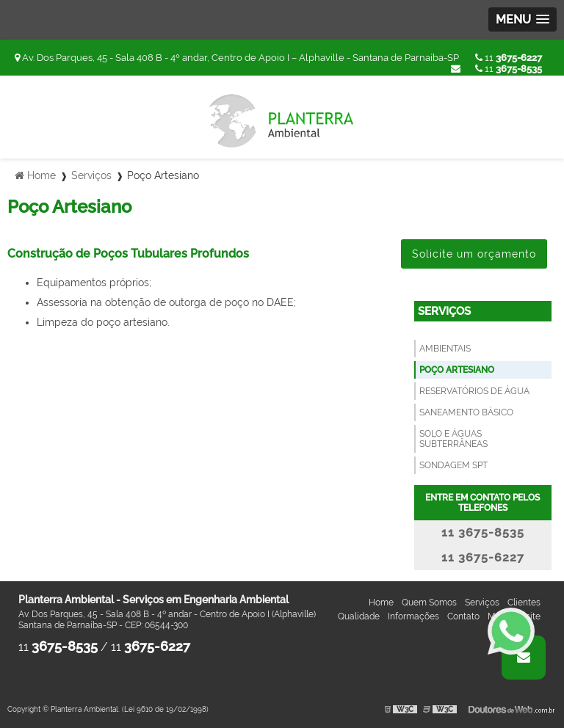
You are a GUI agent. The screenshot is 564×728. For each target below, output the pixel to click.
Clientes (524, 603)
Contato (463, 616)
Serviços (444, 311)
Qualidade (359, 616)
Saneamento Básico (466, 412)
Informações (413, 616)
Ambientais (445, 349)
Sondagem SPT (453, 465)
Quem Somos (429, 603)
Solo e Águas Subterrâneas (453, 439)
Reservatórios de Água (474, 391)
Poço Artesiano (457, 370)
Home (381, 603)
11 (509, 58)
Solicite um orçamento (474, 254)
